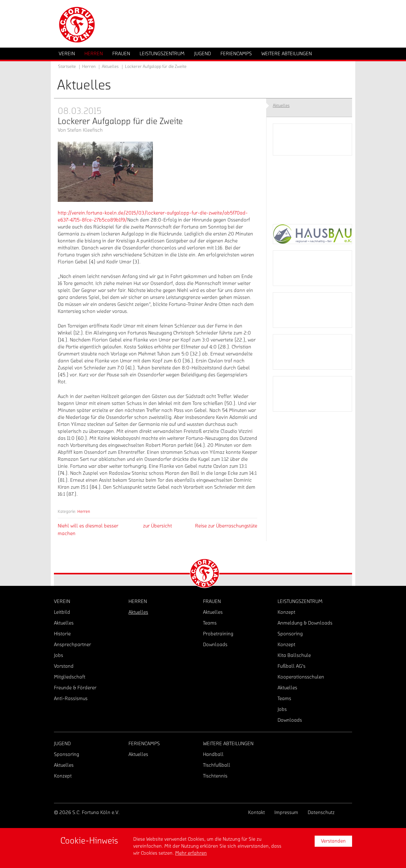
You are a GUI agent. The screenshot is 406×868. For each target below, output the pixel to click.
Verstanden (333, 841)
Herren (84, 511)
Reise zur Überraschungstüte (226, 526)
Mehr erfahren (191, 853)
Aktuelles (110, 67)
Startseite (67, 67)
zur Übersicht (157, 526)
